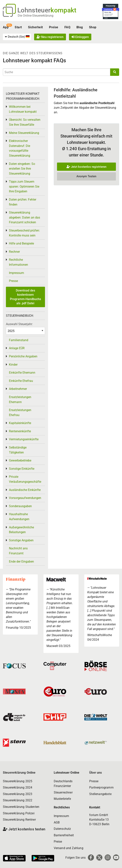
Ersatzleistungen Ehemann (20, 400)
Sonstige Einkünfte (22, 469)
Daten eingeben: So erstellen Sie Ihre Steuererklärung (22, 169)
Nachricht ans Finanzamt (18, 551)
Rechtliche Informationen (18, 262)
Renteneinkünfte (20, 431)
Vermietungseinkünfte (24, 439)
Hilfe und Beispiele (21, 243)
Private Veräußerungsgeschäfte (25, 479)
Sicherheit (35, 27)
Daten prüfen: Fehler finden (23, 202)
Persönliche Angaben (23, 356)
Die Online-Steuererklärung (36, 16)
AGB (57, 822)
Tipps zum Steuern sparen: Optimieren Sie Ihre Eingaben (24, 186)
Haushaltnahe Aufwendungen (19, 517)
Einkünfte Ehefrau (21, 381)
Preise (54, 27)
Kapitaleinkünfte (20, 423)
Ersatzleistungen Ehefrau (20, 413)
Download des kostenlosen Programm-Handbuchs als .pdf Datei (25, 297)
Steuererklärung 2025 (18, 781)
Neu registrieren (50, 37)
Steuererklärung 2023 (18, 794)
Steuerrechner (63, 792)
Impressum (16, 273)
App (6, 27)
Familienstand (19, 340)
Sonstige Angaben (21, 540)
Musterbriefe (62, 799)
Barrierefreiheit (64, 835)
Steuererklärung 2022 (18, 800)
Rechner (14, 252)
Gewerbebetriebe (20, 460)
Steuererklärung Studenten (21, 807)
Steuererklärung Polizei (19, 813)
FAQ (67, 27)
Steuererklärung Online (19, 773)
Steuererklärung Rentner (19, 820)
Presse (13, 281)
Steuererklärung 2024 (18, 787)
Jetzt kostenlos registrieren (86, 167)
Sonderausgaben (20, 506)
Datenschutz (62, 829)
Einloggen (80, 37)
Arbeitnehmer (18, 389)
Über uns (96, 773)
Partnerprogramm (101, 787)
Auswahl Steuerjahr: (19, 324)
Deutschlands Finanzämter (63, 784)
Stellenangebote (100, 794)
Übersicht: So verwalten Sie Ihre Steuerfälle (25, 122)
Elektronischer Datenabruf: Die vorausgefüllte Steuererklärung (20, 148)
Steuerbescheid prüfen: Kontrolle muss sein (24, 233)
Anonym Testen (86, 176)
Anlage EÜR (17, 348)
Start (18, 27)
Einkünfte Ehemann (22, 373)
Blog (80, 27)
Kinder (13, 365)
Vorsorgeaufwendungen (25, 498)
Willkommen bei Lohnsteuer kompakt (23, 109)
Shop (93, 27)
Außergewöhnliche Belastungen (21, 530)
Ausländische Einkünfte (25, 490)
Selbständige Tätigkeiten (18, 450)
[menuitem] (17, 37)
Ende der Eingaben (21, 562)
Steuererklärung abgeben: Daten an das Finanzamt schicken (24, 217)
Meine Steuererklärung (24, 133)
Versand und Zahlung (69, 848)
